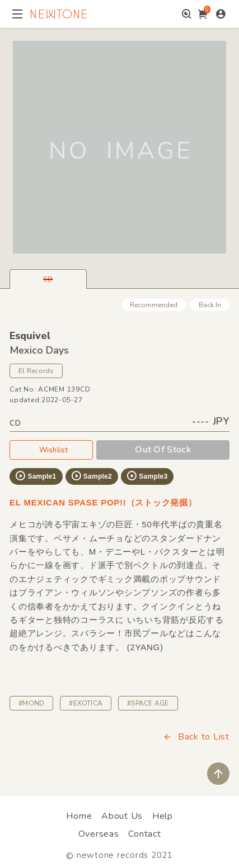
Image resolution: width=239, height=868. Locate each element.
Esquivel (30, 336)
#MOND (31, 703)
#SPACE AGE (148, 703)
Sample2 (91, 476)
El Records (36, 371)
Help (163, 816)
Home (79, 816)
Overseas (99, 834)
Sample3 (147, 476)
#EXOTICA (86, 703)
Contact (144, 834)
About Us (122, 816)
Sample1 (35, 476)
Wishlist (51, 450)
